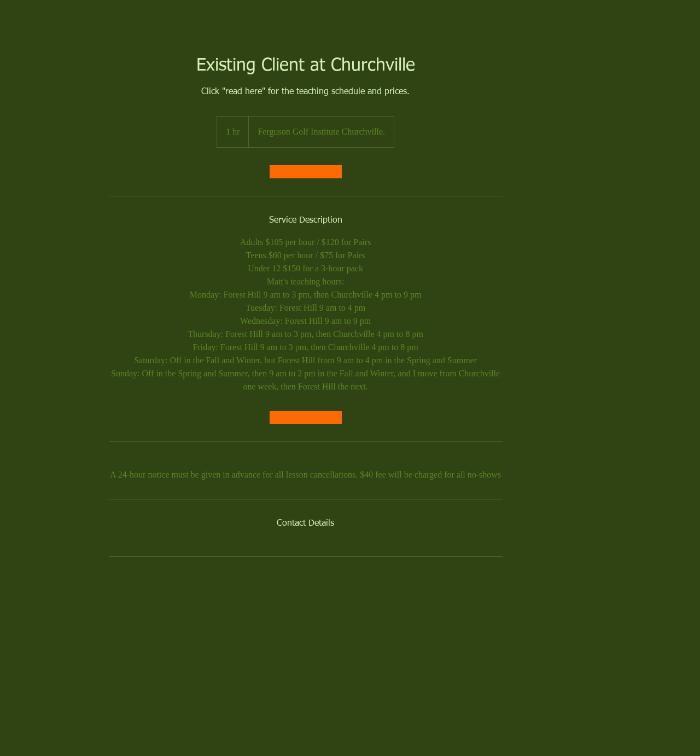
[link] (306, 172)
